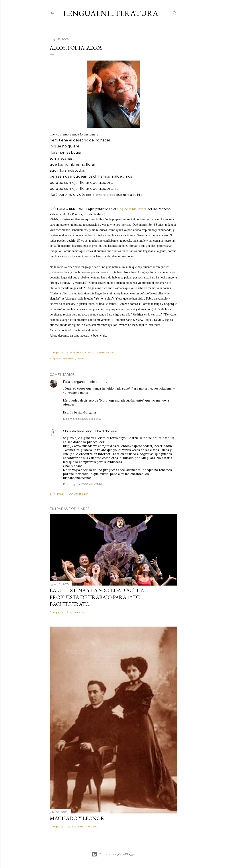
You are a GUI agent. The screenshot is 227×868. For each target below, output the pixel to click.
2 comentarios (76, 612)
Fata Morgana (74, 382)
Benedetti (69, 358)
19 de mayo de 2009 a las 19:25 (82, 419)
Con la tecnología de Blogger (114, 854)
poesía (80, 358)
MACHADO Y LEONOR (77, 818)
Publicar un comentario (69, 494)
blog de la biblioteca (132, 209)
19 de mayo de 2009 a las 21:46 (82, 484)
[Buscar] (175, 12)
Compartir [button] (57, 352)
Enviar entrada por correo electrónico (90, 352)
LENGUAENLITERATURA (111, 13)
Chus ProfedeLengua (80, 431)
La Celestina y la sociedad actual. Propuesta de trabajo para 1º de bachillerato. (99, 597)
